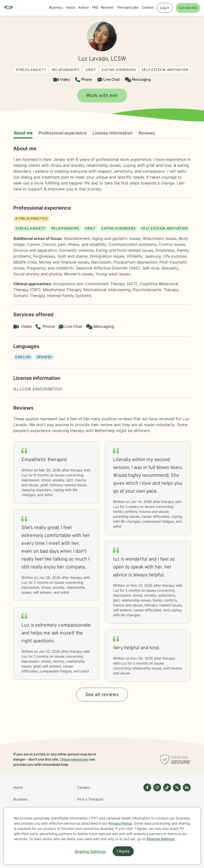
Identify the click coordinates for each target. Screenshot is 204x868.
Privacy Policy (120, 823)
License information (113, 133)
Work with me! (102, 96)
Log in (165, 8)
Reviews (147, 133)
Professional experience (63, 133)
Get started (188, 8)
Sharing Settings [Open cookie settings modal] (90, 851)
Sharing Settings (161, 839)
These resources (74, 759)
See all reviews (102, 695)
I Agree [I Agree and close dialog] (123, 851)
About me (23, 133)
